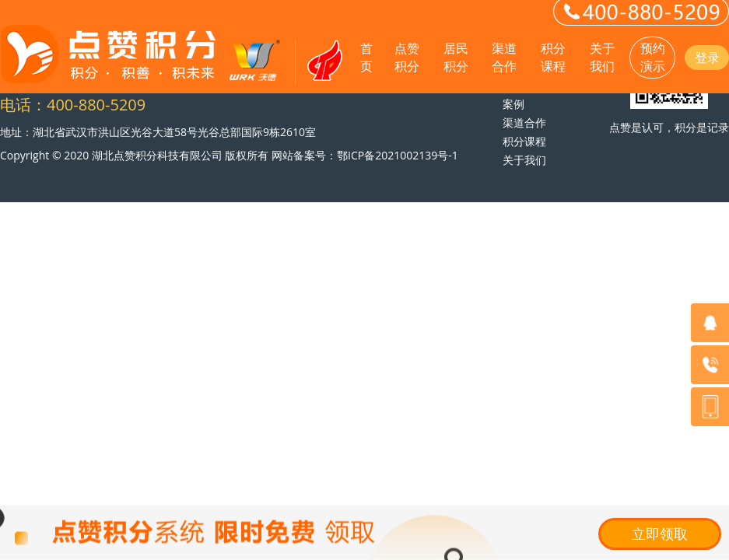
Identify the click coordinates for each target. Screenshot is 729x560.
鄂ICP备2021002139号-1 (398, 155)
